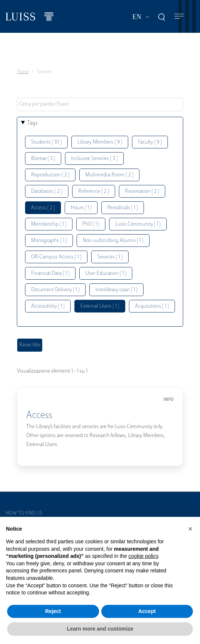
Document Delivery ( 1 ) (55, 290)
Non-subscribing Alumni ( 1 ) (113, 241)
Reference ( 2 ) (94, 191)
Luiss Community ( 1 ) (138, 224)
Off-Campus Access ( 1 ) (56, 257)
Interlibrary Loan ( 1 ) (116, 290)
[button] (190, 529)
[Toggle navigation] (179, 17)
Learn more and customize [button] (100, 629)
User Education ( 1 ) (106, 274)
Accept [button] (147, 611)
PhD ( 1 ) (91, 224)
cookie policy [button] (143, 556)
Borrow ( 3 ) (43, 159)
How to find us (24, 513)
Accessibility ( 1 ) (48, 306)
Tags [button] (33, 123)
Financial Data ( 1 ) (50, 274)
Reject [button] (53, 611)
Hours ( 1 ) (81, 208)
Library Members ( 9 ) (100, 142)
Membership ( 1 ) (49, 224)
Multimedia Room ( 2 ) (109, 175)
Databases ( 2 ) (47, 191)
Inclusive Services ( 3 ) (94, 159)
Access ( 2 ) (43, 208)
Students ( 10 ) (46, 142)
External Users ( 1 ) (100, 306)
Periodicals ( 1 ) (123, 208)
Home (23, 72)
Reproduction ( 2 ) (50, 175)
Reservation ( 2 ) (142, 191)
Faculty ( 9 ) (150, 142)
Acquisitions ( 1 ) (152, 306)
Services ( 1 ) (110, 257)
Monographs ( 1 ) (49, 241)
